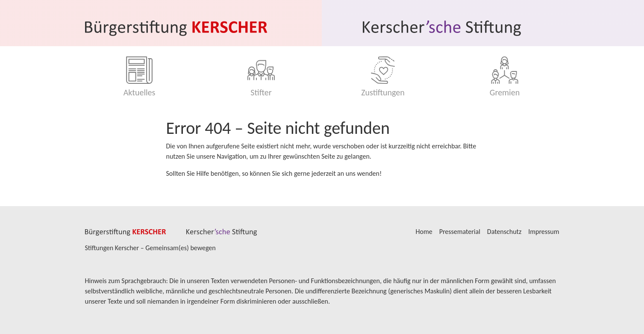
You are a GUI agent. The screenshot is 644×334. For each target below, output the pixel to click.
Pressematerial (460, 232)
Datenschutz (504, 232)
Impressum (544, 232)
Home (424, 232)
